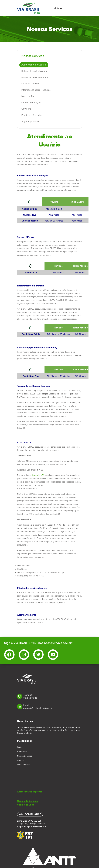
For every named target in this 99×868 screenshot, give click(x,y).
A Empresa (22, 752)
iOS (43, 475)
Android (35, 475)
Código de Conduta (27, 801)
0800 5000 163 (30, 698)
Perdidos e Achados (32, 115)
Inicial (20, 747)
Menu (58, 8)
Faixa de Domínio (30, 84)
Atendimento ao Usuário (34, 65)
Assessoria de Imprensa (30, 792)
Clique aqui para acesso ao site (32, 827)
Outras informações (31, 103)
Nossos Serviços (24, 756)
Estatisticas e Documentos (35, 77)
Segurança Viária (30, 122)
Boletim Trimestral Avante (34, 71)
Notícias (21, 760)
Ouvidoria (26, 109)
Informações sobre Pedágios (36, 90)
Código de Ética (26, 805)
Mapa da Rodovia (30, 96)
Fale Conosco (23, 765)
